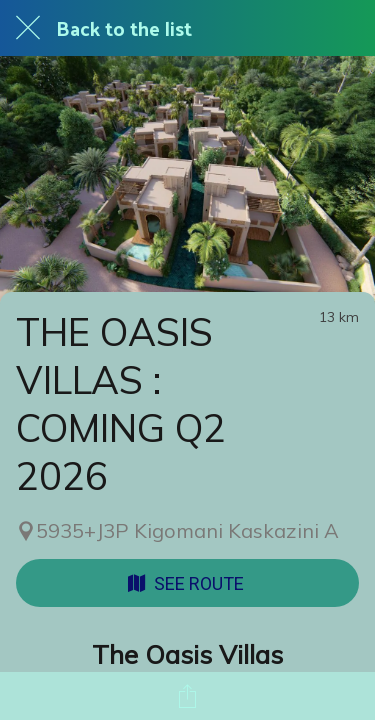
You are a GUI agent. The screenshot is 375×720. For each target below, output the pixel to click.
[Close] (28, 28)
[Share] (188, 696)
